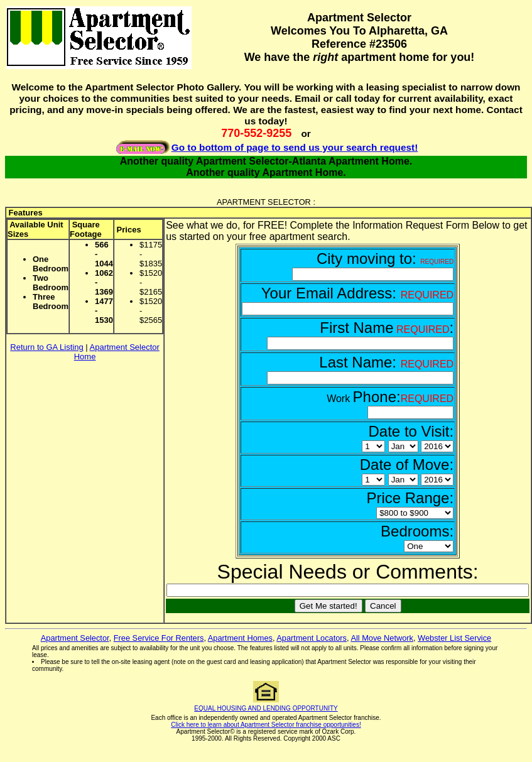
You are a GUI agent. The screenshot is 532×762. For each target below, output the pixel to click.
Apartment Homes (240, 638)
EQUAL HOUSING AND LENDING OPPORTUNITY (266, 708)
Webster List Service (454, 638)
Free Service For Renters (159, 638)
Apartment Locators (312, 638)
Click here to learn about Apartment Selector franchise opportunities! (266, 725)
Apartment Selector (75, 638)
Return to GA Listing (46, 347)
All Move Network (382, 638)
